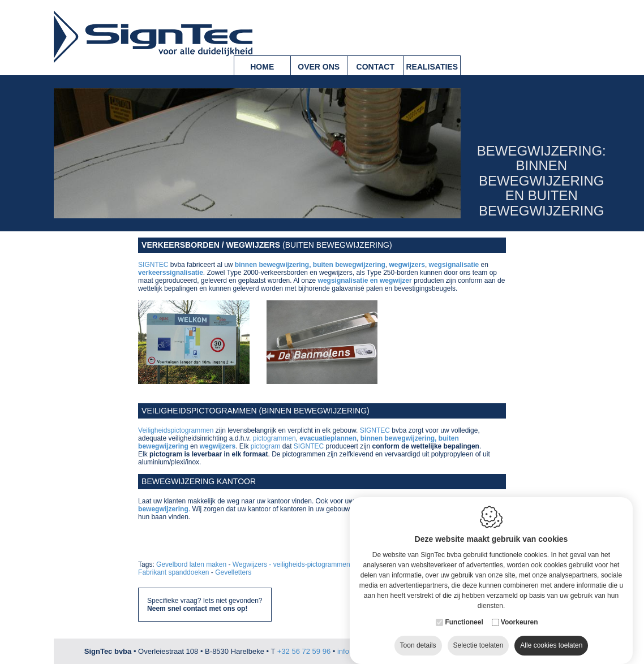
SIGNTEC (153, 265)
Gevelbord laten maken (191, 564)
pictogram (266, 446)
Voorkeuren (520, 613)
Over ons (319, 67)
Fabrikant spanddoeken (173, 572)
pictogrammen (274, 438)
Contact (375, 67)
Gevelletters (233, 572)
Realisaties (432, 67)
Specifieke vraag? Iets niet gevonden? (205, 605)
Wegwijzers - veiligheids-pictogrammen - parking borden (317, 564)
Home (262, 67)
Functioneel (464, 613)
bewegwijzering (163, 509)
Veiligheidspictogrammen (176, 430)
